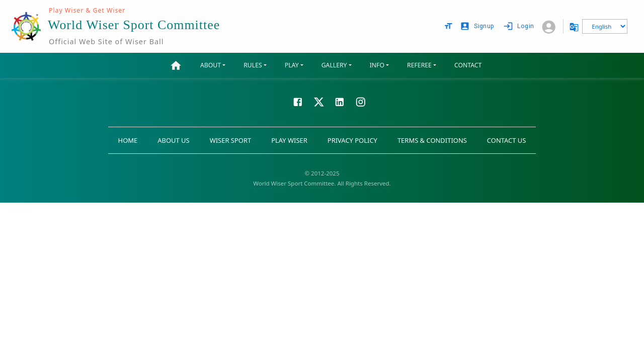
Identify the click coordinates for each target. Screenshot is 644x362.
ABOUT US (173, 140)
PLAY (292, 65)
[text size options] (448, 26)
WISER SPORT (231, 140)
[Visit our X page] (319, 101)
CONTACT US (507, 140)
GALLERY (334, 65)
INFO (377, 65)
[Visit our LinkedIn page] (340, 101)
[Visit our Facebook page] (298, 101)
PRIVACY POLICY (352, 140)
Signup (478, 26)
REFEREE (419, 65)
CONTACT (468, 65)
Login (519, 26)
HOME (128, 140)
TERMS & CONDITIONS (432, 140)
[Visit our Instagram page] (361, 101)
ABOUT (211, 65)
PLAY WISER (289, 140)
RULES (253, 65)
